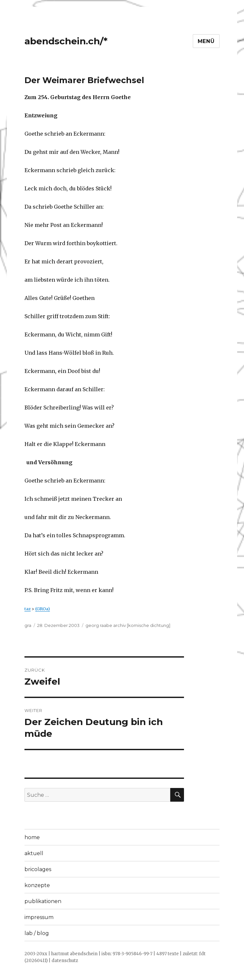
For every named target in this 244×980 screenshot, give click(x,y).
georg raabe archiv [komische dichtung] (128, 625)
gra (28, 625)
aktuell (34, 853)
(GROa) (43, 609)
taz (28, 609)
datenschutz (65, 961)
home (32, 837)
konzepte (37, 885)
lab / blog (37, 933)
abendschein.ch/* (66, 41)
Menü (206, 41)
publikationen (43, 901)
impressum (39, 917)
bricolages (38, 869)
